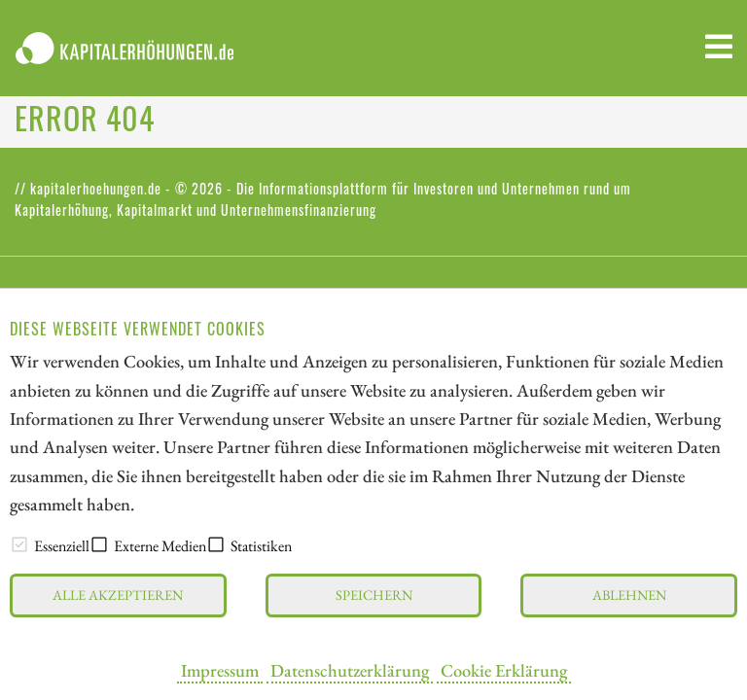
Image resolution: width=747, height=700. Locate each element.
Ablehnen (629, 595)
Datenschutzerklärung (350, 670)
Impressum (220, 670)
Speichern (374, 595)
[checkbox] (19, 544)
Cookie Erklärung (504, 670)
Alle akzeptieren (118, 595)
